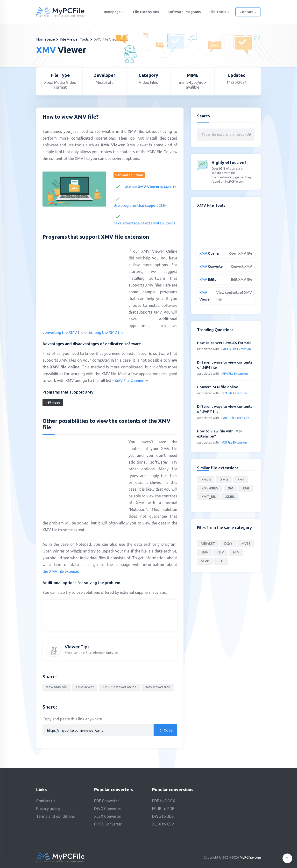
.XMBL (230, 497)
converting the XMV (60, 332)
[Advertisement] (83, 283)
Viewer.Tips (77, 647)
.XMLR (206, 480)
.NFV (236, 552)
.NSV (220, 552)
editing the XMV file (106, 332)
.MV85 (246, 544)
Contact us (46, 801)
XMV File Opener (131, 381)
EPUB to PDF (163, 809)
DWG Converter (108, 809)
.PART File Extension (235, 418)
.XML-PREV (210, 488)
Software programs (184, 12)
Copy (165, 730)
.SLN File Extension (234, 393)
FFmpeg (53, 402)
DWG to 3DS (163, 816)
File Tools (219, 12)
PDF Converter (107, 801)
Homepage (113, 12)
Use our (150, 187)
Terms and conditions (56, 816)
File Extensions (146, 12)
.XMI (245, 488)
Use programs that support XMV (140, 205)
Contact (248, 12)
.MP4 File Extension (234, 373)
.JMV (204, 552)
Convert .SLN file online (218, 387)
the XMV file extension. (62, 571)
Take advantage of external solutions (144, 223)
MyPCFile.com (250, 857)
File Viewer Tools (74, 39)
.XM (230, 488)
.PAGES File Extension (236, 349)
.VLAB (205, 561)
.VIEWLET (208, 544)
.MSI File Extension (234, 442)
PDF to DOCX (164, 801)
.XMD (224, 480)
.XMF (241, 480)
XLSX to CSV (163, 824)
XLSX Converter (108, 816)
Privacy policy (48, 809)
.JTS (221, 561)
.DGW (228, 544)
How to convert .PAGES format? (224, 343)
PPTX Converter (108, 824)
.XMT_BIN (209, 497)
